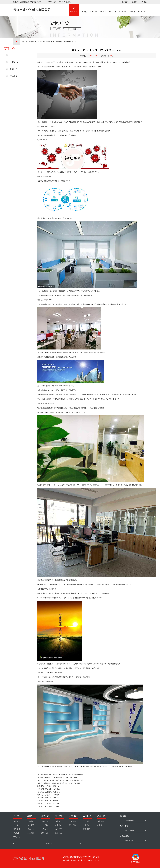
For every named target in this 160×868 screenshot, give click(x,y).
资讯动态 (132, 8)
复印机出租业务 (43, 780)
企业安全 (101, 821)
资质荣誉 (41, 798)
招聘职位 (41, 801)
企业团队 (48, 801)
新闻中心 (93, 8)
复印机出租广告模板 (57, 780)
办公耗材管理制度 (58, 777)
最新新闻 (14, 55)
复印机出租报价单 (44, 783)
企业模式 (56, 798)
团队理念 (41, 806)
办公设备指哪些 (71, 777)
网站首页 (74, 8)
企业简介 (56, 795)
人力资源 (122, 8)
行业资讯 (14, 62)
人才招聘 (73, 821)
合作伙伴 (56, 801)
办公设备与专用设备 (44, 775)
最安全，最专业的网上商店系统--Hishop (54, 42)
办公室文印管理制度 (60, 775)
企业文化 (142, 8)
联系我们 (125, 2)
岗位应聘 (48, 806)
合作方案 (56, 803)
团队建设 (87, 829)
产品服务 (113, 8)
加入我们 (48, 803)
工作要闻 (56, 806)
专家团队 (48, 798)
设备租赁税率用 (74, 783)
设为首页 (144, 2)
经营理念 (41, 803)
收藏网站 (134, 2)
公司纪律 (87, 825)
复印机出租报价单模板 (59, 783)
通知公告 (14, 69)
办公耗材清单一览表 (76, 775)
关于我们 (84, 8)
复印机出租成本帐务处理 (74, 780)
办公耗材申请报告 (44, 777)
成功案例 (103, 8)
